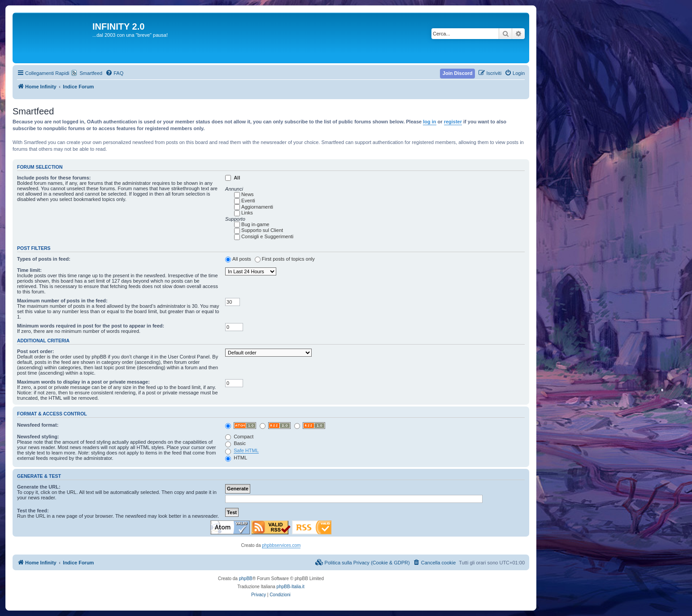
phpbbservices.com (281, 545)
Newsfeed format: (38, 425)
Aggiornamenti (257, 207)
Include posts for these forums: (54, 178)
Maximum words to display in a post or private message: (83, 382)
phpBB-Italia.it (291, 587)
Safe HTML (246, 450)
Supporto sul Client (262, 230)
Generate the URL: (39, 487)
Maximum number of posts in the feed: (62, 301)
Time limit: (29, 270)
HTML (236, 458)
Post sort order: (36, 351)
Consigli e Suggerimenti (267, 236)
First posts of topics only (288, 259)
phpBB (246, 579)
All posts (242, 259)
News (248, 194)
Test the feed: (33, 511)
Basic (235, 443)
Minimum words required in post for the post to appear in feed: (91, 326)
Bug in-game (255, 224)
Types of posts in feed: (44, 259)
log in (429, 122)
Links (247, 213)
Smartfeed (91, 73)
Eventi (248, 201)
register (453, 122)
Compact (239, 437)
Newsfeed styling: (38, 437)
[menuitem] (114, 73)
